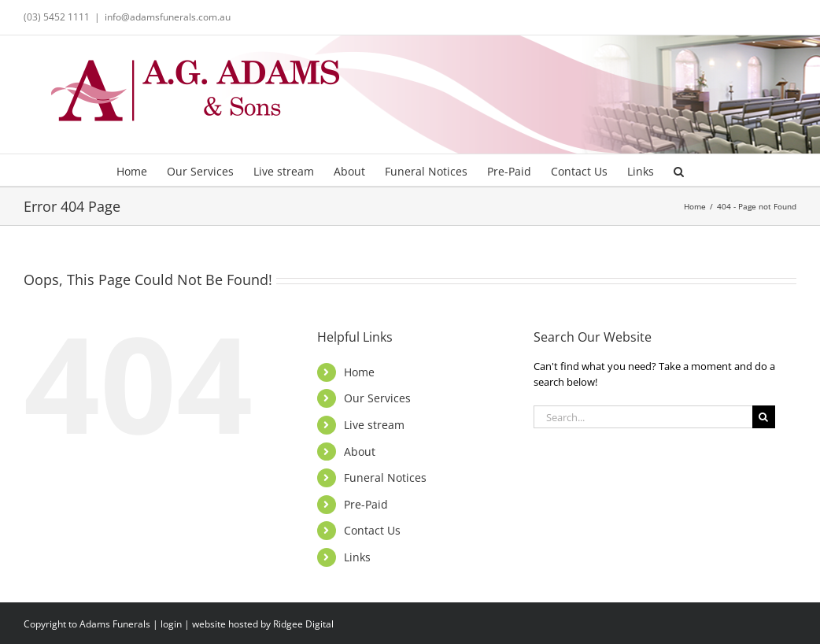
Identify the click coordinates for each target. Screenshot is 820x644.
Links (357, 557)
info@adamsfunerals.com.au (168, 17)
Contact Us (372, 530)
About (360, 452)
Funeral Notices (385, 477)
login (171, 624)
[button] (679, 170)
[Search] (764, 417)
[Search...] (643, 417)
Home (359, 372)
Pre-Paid (366, 504)
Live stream (374, 425)
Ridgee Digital (303, 624)
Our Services (377, 398)
